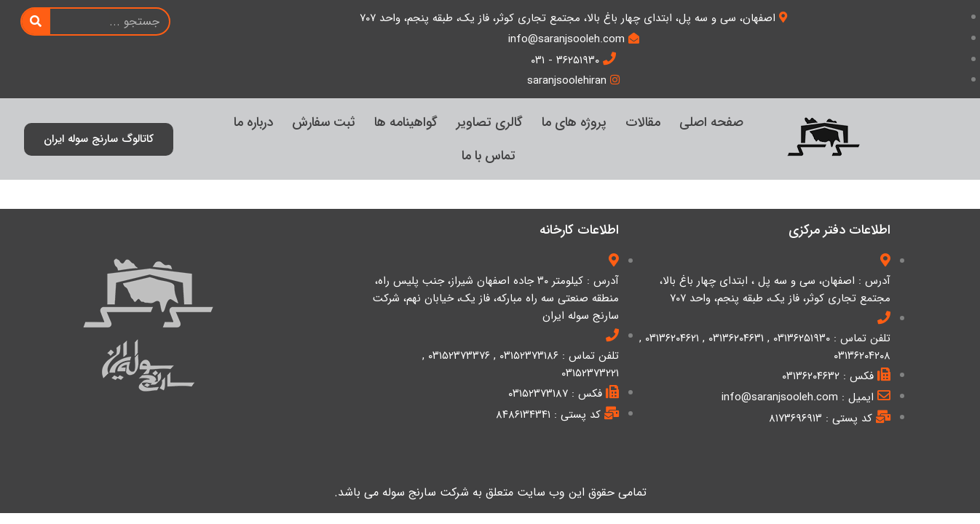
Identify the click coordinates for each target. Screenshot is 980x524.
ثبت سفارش (324, 122)
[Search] (36, 21)
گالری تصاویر (490, 122)
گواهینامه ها (406, 122)
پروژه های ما (574, 122)
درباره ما (253, 122)
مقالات (643, 122)
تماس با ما (489, 156)
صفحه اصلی (711, 122)
